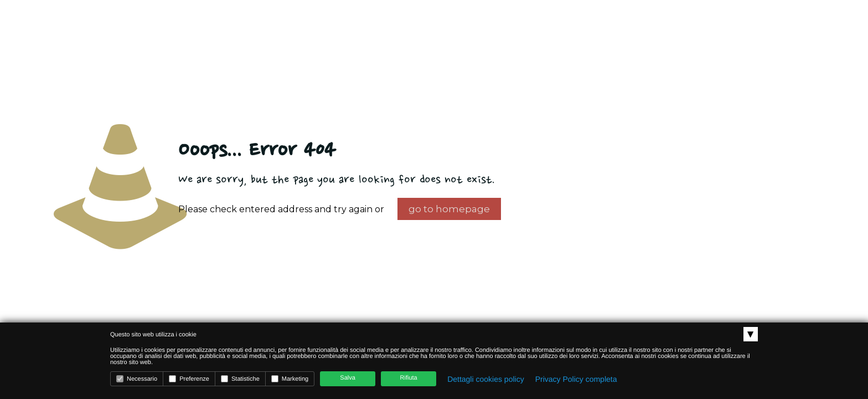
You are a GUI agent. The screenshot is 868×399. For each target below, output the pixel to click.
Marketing (290, 379)
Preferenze (189, 379)
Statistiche (240, 379)
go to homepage (449, 209)
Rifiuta (409, 378)
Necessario (137, 379)
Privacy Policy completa (576, 379)
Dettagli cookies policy (486, 379)
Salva (348, 378)
